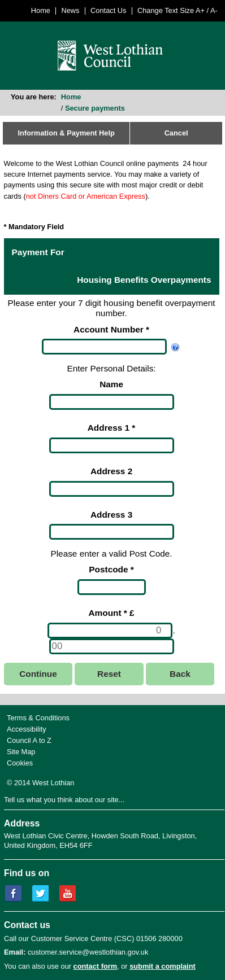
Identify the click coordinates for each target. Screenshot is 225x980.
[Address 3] (112, 532)
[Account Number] (104, 347)
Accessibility (27, 729)
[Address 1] (112, 445)
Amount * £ (112, 613)
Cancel (176, 133)
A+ (200, 10)
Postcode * (111, 569)
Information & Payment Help (66, 133)
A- (214, 10)
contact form (96, 966)
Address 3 (111, 515)
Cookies (20, 763)
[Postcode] (112, 587)
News (71, 10)
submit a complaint (163, 966)
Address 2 (111, 471)
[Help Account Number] (175, 346)
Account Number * (111, 329)
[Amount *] (110, 631)
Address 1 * (112, 428)
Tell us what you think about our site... (64, 800)
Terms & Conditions (38, 718)
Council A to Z (29, 740)
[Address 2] (112, 489)
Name (111, 384)
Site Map (21, 752)
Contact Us (108, 10)
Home (41, 10)
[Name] (112, 402)
